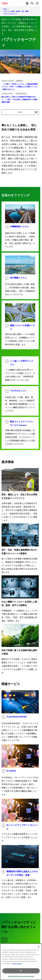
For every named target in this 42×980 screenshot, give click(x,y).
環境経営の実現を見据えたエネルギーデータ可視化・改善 (20, 873)
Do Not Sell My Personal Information (21, 976)
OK (21, 971)
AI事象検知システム (17, 227)
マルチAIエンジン (16, 391)
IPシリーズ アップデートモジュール (20, 827)
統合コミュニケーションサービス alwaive (19, 423)
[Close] (39, 947)
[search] (32, 3)
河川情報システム (16, 278)
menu (28, 112)
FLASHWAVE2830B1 (14, 717)
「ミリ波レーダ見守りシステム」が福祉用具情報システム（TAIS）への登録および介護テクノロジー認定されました (20, 87)
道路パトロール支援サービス (20, 327)
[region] (21, 962)
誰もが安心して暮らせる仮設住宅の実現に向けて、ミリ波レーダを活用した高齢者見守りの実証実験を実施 (19, 100)
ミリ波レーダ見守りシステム (19, 363)
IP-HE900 (9, 771)
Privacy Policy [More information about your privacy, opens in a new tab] (17, 964)
